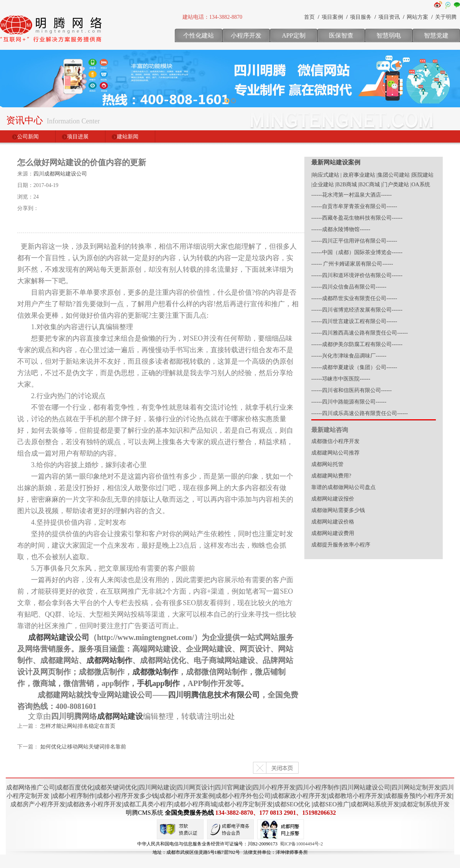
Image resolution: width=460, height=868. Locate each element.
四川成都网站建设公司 (60, 174)
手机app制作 (158, 683)
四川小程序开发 (274, 787)
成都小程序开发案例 (187, 796)
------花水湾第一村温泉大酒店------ (352, 195)
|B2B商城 (346, 185)
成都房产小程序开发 (38, 804)
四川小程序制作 (318, 787)
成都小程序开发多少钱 (127, 796)
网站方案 (417, 17)
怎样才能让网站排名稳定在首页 (78, 726)
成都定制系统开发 (425, 804)
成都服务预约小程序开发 (419, 796)
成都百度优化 (75, 787)
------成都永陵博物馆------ (341, 229)
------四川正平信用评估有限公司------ (354, 241)
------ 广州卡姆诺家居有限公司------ (352, 264)
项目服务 (361, 17)
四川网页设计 (195, 787)
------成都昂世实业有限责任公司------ (354, 298)
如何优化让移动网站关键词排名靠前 (83, 747)
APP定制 (293, 35)
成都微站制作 (155, 672)
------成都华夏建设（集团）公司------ (354, 367)
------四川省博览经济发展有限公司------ (357, 310)
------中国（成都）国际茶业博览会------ (357, 252)
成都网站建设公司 (59, 637)
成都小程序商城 (195, 804)
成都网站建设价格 (333, 522)
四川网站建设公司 (366, 787)
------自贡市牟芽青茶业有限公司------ (354, 206)
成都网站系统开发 (375, 804)
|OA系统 (420, 185)
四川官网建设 (233, 787)
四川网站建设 (157, 787)
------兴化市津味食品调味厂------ (349, 356)
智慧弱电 (389, 35)
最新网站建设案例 (336, 162)
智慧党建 (436, 35)
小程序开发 (246, 35)
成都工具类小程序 (148, 804)
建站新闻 (128, 137)
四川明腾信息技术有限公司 (214, 695)
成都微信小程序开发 (335, 441)
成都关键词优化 (116, 787)
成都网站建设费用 (333, 533)
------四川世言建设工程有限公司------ (354, 321)
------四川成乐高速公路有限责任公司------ (360, 413)
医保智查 (341, 35)
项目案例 (332, 17)
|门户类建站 (395, 185)
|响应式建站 (325, 175)
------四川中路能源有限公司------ (349, 402)
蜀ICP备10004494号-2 (301, 844)
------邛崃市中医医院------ (341, 379)
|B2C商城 (369, 185)
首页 (309, 17)
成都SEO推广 (331, 804)
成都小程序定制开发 (245, 804)
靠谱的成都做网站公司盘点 (343, 487)
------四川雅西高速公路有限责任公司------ (360, 333)
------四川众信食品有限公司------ (349, 287)
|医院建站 (422, 175)
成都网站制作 (109, 660)
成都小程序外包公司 (243, 796)
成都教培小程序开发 (356, 796)
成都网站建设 (120, 716)
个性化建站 (199, 35)
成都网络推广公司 (31, 787)
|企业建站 (323, 185)
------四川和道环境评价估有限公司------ (357, 275)
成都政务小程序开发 (94, 804)
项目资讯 (389, 17)
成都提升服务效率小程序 (341, 545)
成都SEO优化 (292, 804)
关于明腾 (446, 17)
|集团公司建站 (393, 175)
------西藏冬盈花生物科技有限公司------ (357, 218)
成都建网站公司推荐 (335, 453)
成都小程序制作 (74, 796)
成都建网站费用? (331, 476)
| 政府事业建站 (358, 175)
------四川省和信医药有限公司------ (352, 390)
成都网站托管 (327, 464)
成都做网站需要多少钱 (338, 510)
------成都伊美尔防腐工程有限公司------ (357, 344)
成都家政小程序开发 (299, 796)
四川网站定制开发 (416, 787)
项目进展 (78, 137)
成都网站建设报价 (333, 499)
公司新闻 (28, 137)
